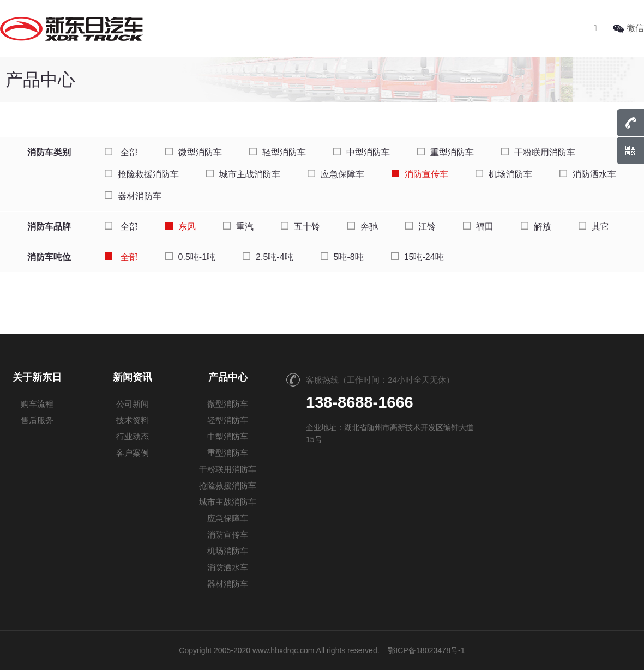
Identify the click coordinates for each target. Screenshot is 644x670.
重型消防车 (446, 152)
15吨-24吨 (417, 257)
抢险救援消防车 (142, 174)
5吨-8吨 (342, 257)
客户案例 (133, 453)
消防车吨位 (49, 257)
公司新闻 (133, 404)
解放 (536, 227)
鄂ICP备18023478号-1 (426, 650)
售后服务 (37, 420)
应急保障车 (336, 174)
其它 (594, 227)
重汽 (238, 227)
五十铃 (300, 227)
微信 (628, 28)
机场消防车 (504, 174)
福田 (478, 227)
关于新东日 (37, 377)
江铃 (420, 227)
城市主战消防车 (243, 174)
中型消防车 (362, 152)
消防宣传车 (420, 174)
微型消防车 (194, 152)
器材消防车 (133, 196)
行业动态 (133, 436)
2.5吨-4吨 (268, 257)
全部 (121, 152)
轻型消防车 (278, 152)
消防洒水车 (588, 174)
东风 (180, 227)
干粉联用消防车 (538, 152)
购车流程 (37, 404)
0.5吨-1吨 (190, 257)
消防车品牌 (49, 227)
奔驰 (363, 227)
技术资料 (133, 420)
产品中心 (228, 377)
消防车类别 (49, 152)
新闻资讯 (133, 377)
